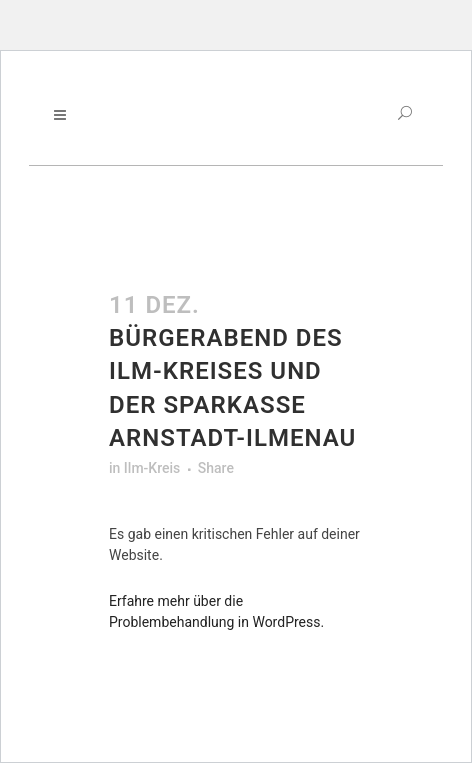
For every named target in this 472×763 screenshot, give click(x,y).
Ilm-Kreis (152, 468)
